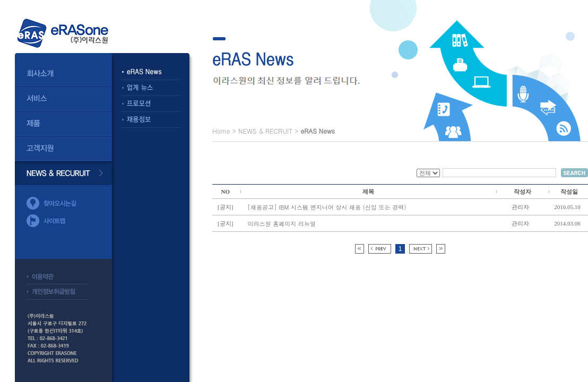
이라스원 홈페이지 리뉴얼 (282, 224)
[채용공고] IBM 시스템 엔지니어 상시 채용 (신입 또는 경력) (327, 207)
